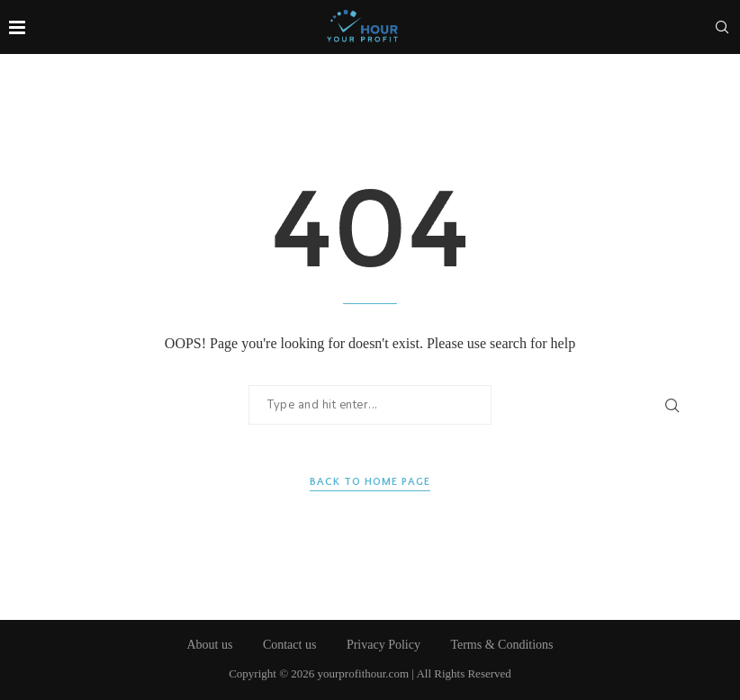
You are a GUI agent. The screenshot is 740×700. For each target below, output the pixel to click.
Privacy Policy (384, 645)
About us (209, 645)
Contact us (290, 645)
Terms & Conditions (501, 645)
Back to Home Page (370, 482)
